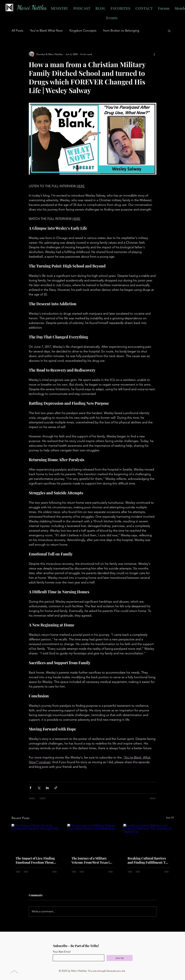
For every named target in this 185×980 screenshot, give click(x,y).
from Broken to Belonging (121, 31)
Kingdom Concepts (83, 31)
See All (170, 818)
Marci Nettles (32, 8)
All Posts (17, 31)
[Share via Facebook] (30, 788)
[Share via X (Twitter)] (39, 788)
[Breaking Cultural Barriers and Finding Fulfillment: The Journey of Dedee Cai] (149, 838)
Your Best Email (62, 952)
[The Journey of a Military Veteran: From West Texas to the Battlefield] (92, 838)
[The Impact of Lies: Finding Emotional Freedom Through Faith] (37, 838)
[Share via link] (56, 788)
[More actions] (154, 54)
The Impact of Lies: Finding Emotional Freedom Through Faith (36, 860)
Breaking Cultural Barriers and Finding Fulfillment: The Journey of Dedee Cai (148, 860)
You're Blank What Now (46, 31)
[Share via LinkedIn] (47, 788)
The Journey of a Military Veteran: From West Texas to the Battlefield (91, 860)
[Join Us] (120, 958)
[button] (169, 31)
